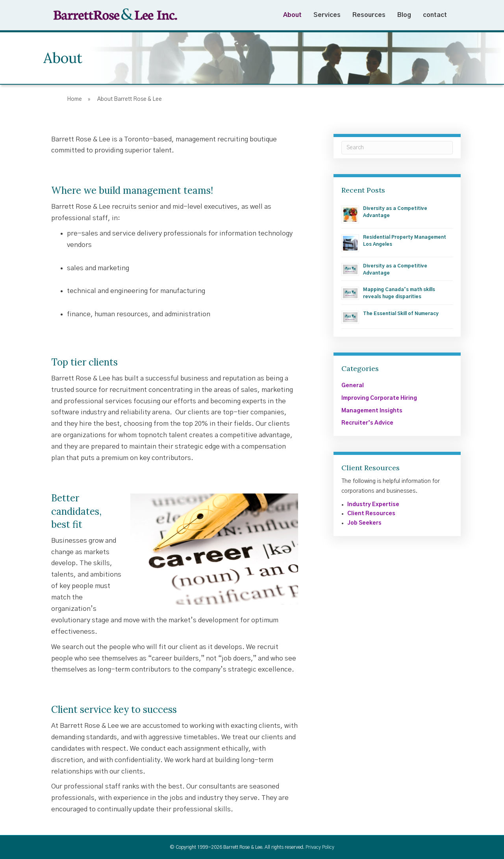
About (292, 15)
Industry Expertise (373, 505)
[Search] (397, 148)
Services (327, 15)
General (353, 386)
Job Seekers (364, 523)
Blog (404, 15)
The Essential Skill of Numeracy (401, 314)
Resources (369, 15)
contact (435, 15)
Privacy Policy (320, 847)
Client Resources (371, 514)
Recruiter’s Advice (367, 423)
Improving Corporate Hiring (379, 398)
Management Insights (372, 411)
